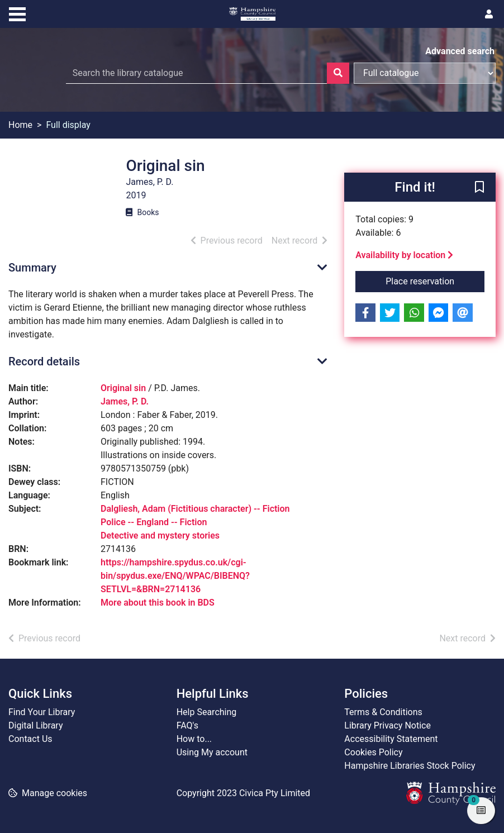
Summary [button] (32, 268)
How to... (194, 739)
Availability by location (404, 255)
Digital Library (36, 725)
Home (20, 125)
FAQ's (187, 725)
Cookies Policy (373, 752)
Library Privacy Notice (387, 725)
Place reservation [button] (435, 280)
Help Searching (207, 712)
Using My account (212, 752)
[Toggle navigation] (17, 13)
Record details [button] (44, 361)
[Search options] (425, 73)
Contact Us (30, 739)
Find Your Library (42, 712)
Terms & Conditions (383, 712)
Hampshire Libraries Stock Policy (410, 766)
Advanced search (460, 51)
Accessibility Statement (391, 739)
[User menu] (489, 15)
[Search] (338, 73)
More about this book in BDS (158, 603)
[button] (479, 188)
